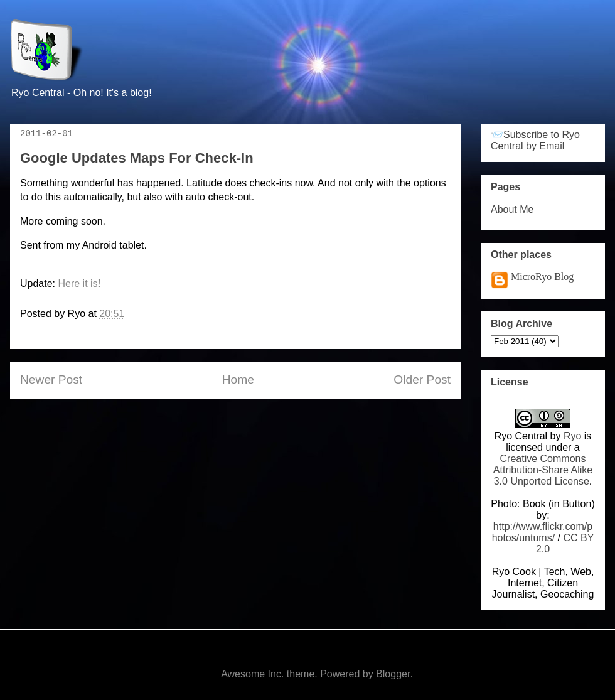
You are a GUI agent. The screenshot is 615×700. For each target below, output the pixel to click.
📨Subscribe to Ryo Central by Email (535, 140)
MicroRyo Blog (542, 277)
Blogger (393, 674)
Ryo (572, 436)
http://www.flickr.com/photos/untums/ (543, 532)
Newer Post (51, 380)
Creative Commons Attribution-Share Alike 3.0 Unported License (543, 470)
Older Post (422, 380)
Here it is (78, 283)
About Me (512, 209)
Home (238, 380)
